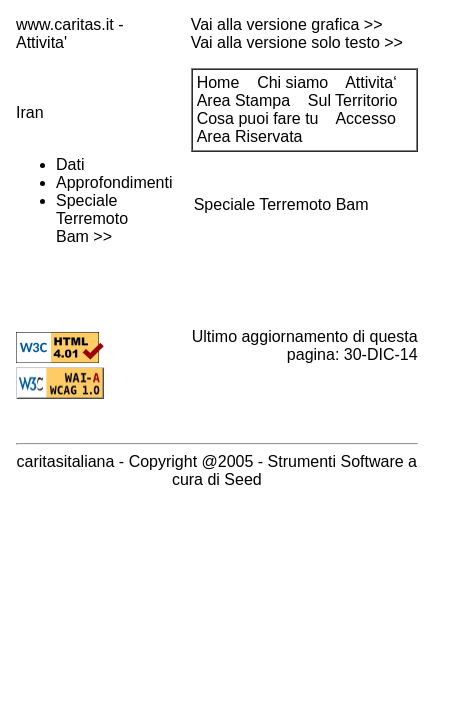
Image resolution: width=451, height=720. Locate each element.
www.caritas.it (65, 24)
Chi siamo (292, 82)
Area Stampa (243, 100)
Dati (70, 164)
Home (218, 82)
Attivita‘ (371, 82)
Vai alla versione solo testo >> (297, 42)
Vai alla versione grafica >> (287, 24)
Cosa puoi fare (258, 118)
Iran (30, 112)
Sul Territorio (353, 100)
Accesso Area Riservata (296, 127)
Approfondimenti (114, 182)
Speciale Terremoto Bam (92, 218)
